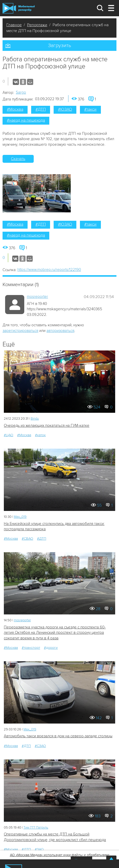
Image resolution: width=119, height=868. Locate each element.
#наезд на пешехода (26, 120)
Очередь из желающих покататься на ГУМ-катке (47, 425)
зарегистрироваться (20, 331)
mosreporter (37, 297)
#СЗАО (40, 746)
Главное (14, 25)
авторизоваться (60, 331)
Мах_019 (20, 517)
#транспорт (31, 648)
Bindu (35, 419)
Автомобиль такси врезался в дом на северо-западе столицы (58, 736)
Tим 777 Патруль (36, 828)
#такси (90, 109)
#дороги (51, 648)
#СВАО (27, 539)
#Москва (15, 109)
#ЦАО (9, 435)
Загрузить (59, 46)
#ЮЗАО (65, 109)
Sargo (21, 92)
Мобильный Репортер (19, 8)
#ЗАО (39, 849)
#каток (40, 435)
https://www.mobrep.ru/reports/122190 (49, 270)
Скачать (18, 159)
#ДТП (41, 109)
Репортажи (37, 25)
